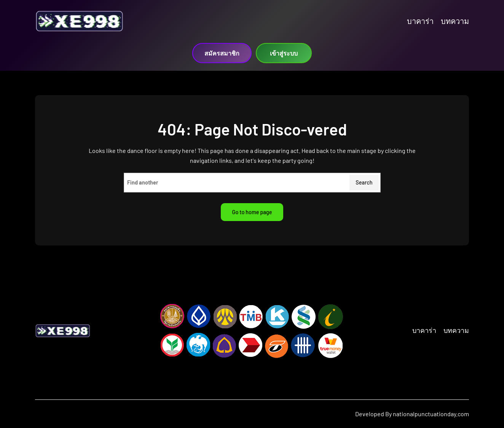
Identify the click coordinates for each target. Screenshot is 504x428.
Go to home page (252, 212)
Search (364, 182)
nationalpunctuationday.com (431, 414)
